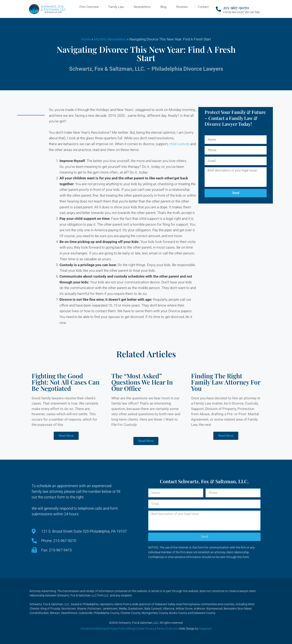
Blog (163, 7)
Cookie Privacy (145, 629)
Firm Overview (89, 7)
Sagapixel (205, 629)
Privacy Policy (117, 629)
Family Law (116, 7)
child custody (179, 144)
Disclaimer (87, 629)
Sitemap (101, 629)
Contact (203, 7)
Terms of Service (167, 629)
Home (86, 39)
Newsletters (142, 7)
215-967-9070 (236, 7)
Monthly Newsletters (110, 39)
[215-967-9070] (218, 9)
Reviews (182, 7)
